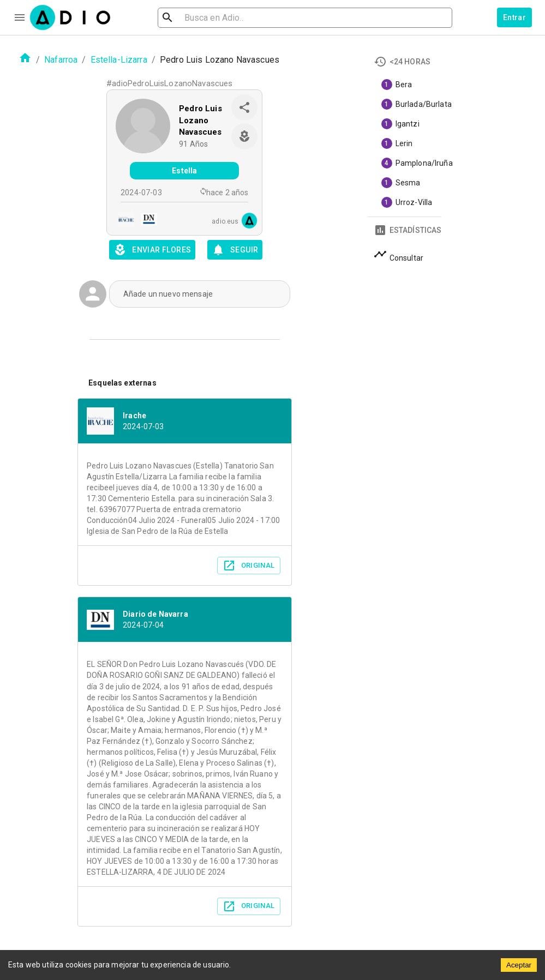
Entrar (514, 17)
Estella (184, 171)
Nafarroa (61, 60)
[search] (203, 18)
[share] (244, 107)
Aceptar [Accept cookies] (519, 965)
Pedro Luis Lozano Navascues (200, 120)
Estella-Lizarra (119, 60)
